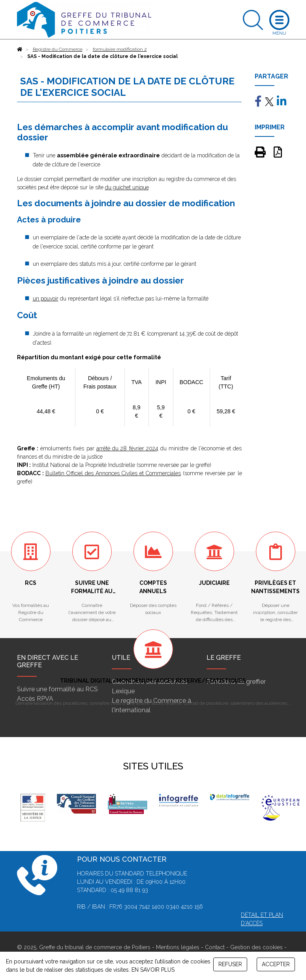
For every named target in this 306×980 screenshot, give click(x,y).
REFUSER (230, 964)
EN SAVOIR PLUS (153, 970)
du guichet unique (127, 187)
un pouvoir (46, 299)
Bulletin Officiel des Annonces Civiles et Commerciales (113, 473)
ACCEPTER (276, 964)
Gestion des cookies (256, 947)
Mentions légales (178, 947)
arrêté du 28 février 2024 (127, 448)
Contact (215, 947)
